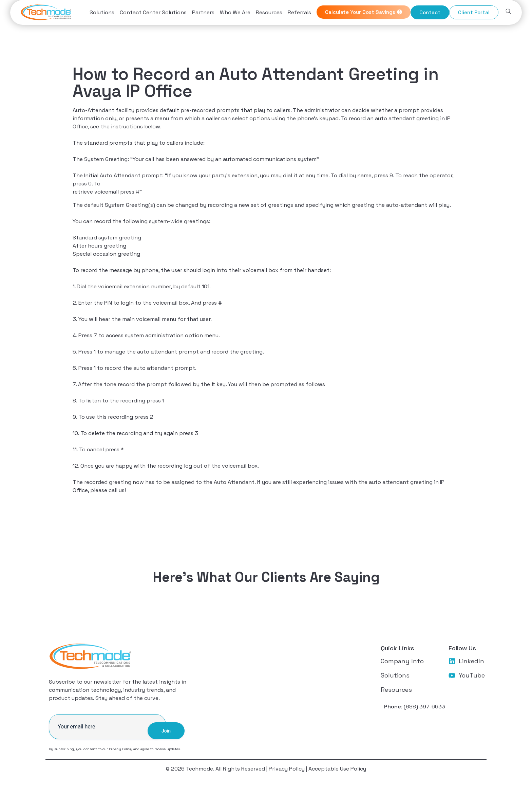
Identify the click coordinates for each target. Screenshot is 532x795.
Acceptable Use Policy (337, 772)
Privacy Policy (121, 752)
